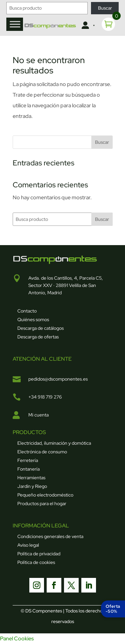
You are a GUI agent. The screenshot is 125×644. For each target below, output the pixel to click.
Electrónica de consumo (42, 452)
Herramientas (31, 478)
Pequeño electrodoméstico (45, 495)
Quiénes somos (33, 320)
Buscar (105, 8)
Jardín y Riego (32, 486)
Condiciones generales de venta (50, 536)
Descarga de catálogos (40, 328)
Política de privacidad (39, 554)
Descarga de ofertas (38, 337)
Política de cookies (36, 562)
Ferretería (28, 460)
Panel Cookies (17, 639)
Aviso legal (28, 545)
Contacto (27, 311)
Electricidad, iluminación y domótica (54, 443)
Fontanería (28, 469)
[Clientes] (87, 26)
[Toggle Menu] (15, 24)
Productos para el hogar (42, 504)
